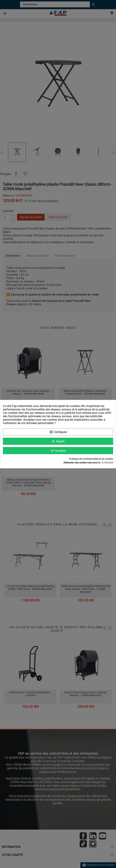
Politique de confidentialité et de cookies (91, 459)
